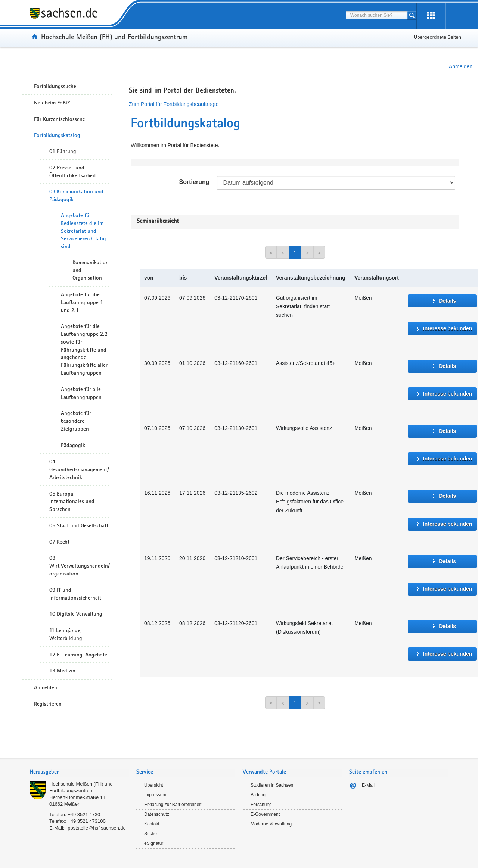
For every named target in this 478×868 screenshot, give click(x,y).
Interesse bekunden (448, 328)
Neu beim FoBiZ (52, 103)
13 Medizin (62, 671)
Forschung (261, 805)
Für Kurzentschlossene (60, 119)
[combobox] (376, 15)
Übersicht (154, 785)
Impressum (155, 795)
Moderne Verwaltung (271, 824)
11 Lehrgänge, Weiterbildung (66, 634)
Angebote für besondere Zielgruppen (76, 421)
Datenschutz (157, 814)
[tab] (79, 773)
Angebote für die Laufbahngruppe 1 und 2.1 (82, 302)
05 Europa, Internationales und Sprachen (72, 502)
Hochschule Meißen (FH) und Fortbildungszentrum (114, 37)
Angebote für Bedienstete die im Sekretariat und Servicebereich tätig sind (83, 231)
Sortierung (194, 182)
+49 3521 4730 (84, 814)
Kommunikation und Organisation (91, 270)
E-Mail (368, 785)
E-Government (265, 814)
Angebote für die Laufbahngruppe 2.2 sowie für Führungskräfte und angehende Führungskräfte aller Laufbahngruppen (84, 349)
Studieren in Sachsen (272, 785)
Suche (150, 834)
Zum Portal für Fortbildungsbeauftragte (174, 104)
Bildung (258, 795)
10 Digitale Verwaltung (76, 614)
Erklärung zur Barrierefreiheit (173, 805)
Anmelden (461, 66)
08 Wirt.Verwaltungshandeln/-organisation (80, 566)
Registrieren (48, 704)
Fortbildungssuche (55, 86)
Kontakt (152, 824)
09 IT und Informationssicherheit (75, 594)
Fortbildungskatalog (57, 135)
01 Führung (63, 151)
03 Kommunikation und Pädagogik (76, 195)
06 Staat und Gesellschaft (79, 525)
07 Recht (59, 542)
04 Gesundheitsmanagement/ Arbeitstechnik (79, 469)
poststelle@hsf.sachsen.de (97, 828)
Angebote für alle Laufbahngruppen (81, 393)
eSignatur (154, 843)
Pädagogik (73, 445)
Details (447, 301)
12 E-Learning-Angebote (78, 655)
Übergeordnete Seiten (437, 37)
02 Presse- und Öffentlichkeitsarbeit (73, 171)
